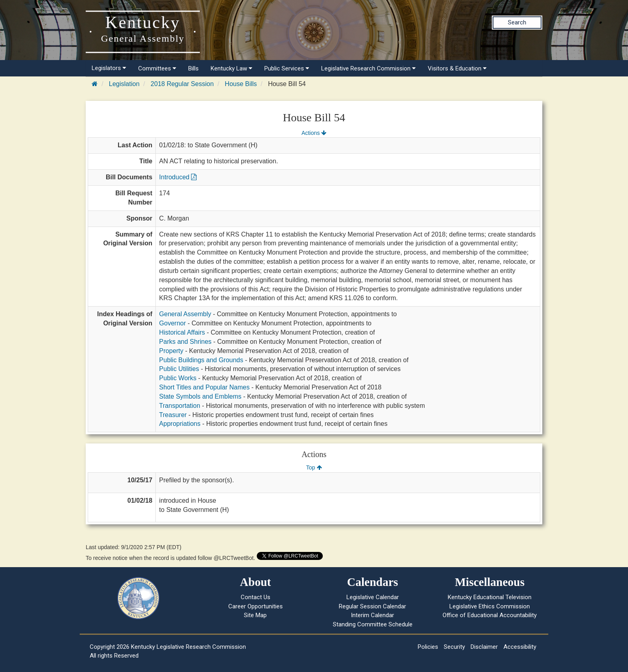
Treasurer (173, 415)
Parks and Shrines (185, 342)
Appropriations (180, 424)
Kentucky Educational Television (490, 597)
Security (454, 647)
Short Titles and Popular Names (204, 387)
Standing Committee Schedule (373, 624)
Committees (157, 68)
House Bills (241, 84)
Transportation (180, 406)
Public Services (287, 68)
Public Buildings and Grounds (201, 360)
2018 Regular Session (182, 84)
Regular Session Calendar (372, 606)
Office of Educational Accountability (490, 615)
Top (314, 467)
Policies (428, 647)
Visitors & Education (457, 68)
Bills (193, 68)
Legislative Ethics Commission (490, 606)
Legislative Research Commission (368, 68)
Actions (314, 133)
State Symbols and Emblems (200, 396)
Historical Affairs (182, 332)
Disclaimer (484, 647)
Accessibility (520, 647)
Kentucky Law (231, 68)
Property (171, 351)
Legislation (124, 84)
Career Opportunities (256, 606)
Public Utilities (179, 369)
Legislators (109, 68)
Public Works (178, 378)
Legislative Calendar (373, 597)
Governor (172, 323)
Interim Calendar (372, 615)
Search (517, 22)
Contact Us (256, 597)
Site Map (255, 615)
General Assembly (185, 314)
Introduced (178, 177)
